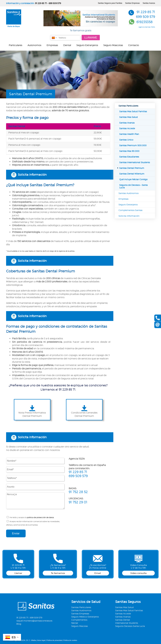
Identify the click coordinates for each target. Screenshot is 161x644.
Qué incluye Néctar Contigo (133, 179)
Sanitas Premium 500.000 (133, 145)
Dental (67, 45)
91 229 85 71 (41, 3)
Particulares (15, 45)
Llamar (18, 573)
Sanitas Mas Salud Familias (133, 111)
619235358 (145, 22)
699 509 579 (55, 3)
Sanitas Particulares (128, 106)
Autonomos (34, 45)
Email (98, 573)
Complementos (79, 620)
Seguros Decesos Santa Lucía (130, 626)
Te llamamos (58, 573)
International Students (127, 623)
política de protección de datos (40, 517)
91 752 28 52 (78, 492)
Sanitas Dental (123, 620)
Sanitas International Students (135, 162)
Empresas (52, 45)
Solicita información (32, 175)
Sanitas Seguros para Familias (110, 3)
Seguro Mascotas (113, 45)
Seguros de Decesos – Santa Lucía (133, 186)
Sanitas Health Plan (129, 134)
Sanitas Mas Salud (129, 117)
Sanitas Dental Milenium (132, 174)
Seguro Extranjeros (87, 45)
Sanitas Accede (127, 128)
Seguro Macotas (80, 626)
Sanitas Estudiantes (129, 157)
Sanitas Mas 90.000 (129, 151)
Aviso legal (41, 640)
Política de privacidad (54, 640)
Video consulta (138, 573)
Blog (19, 624)
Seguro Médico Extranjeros (85, 617)
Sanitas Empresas (132, 3)
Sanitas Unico (126, 140)
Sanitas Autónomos (129, 193)
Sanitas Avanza (149, 3)
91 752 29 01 (78, 502)
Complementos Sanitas (130, 210)
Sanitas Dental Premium (132, 168)
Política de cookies (70, 640)
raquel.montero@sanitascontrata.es (34, 621)
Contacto (134, 45)
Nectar (75, 623)
